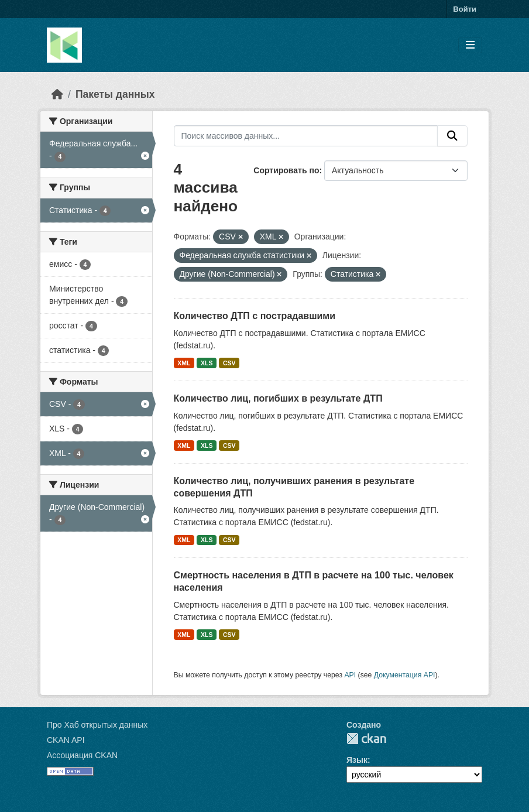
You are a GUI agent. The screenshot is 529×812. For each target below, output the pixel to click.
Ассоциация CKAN (82, 755)
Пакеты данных (115, 94)
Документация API (405, 675)
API (350, 675)
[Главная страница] (57, 94)
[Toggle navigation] (470, 45)
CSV (229, 363)
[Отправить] (452, 136)
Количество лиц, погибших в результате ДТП (278, 398)
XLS (207, 363)
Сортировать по (286, 170)
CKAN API (66, 740)
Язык (357, 760)
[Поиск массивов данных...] (306, 136)
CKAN (366, 739)
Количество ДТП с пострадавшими (255, 316)
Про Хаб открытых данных (97, 725)
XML (184, 363)
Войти (465, 9)
